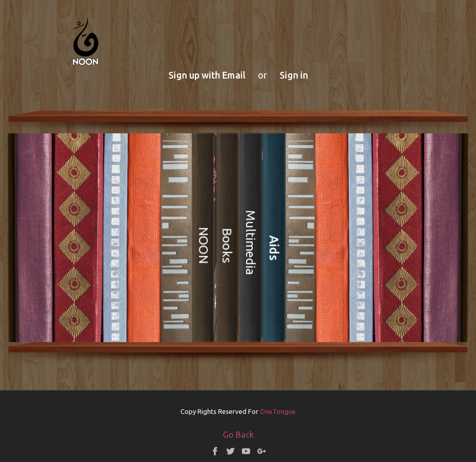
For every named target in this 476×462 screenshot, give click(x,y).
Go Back (238, 435)
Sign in (294, 75)
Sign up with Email (207, 75)
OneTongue (278, 411)
